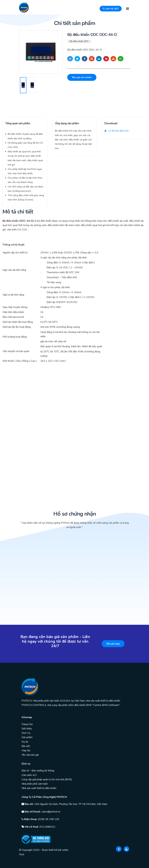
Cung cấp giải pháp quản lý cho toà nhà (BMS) (47, 779)
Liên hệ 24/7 (111, 9)
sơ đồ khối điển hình (117, 131)
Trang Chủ (27, 724)
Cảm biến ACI (29, 775)
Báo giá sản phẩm (82, 77)
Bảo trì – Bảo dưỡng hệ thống (38, 771)
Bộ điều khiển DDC (79, 41)
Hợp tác (26, 750)
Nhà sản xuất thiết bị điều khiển (39, 788)
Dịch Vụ (26, 733)
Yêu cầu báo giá (30, 755)
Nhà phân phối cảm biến (35, 784)
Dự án (25, 742)
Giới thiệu (27, 729)
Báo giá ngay (113, 644)
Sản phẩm (27, 737)
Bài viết (26, 746)
